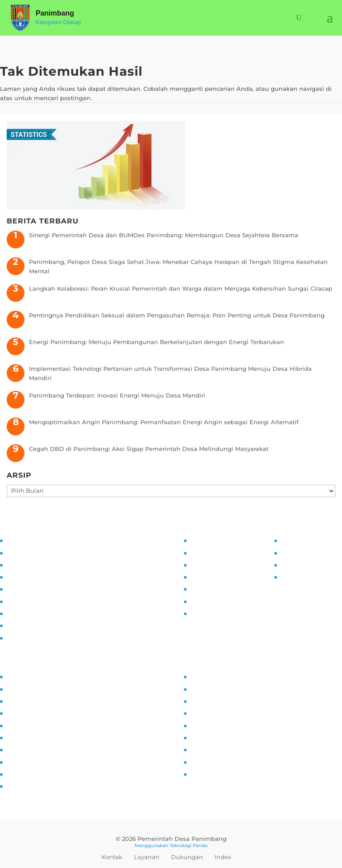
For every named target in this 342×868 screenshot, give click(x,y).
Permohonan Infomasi (224, 613)
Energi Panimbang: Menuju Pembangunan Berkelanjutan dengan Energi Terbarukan (157, 342)
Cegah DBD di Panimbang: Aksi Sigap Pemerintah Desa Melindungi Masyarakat (149, 449)
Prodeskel (295, 552)
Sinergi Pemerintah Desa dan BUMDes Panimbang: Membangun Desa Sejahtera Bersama (164, 235)
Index (223, 857)
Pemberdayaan (29, 713)
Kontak (112, 857)
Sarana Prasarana (216, 689)
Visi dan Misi (25, 564)
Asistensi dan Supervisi (41, 576)
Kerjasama (206, 749)
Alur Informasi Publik (222, 576)
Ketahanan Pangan (35, 774)
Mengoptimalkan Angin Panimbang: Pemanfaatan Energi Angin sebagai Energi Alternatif (164, 422)
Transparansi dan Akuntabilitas (53, 637)
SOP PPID (205, 564)
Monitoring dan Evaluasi (43, 613)
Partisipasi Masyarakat (39, 588)
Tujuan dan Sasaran (36, 552)
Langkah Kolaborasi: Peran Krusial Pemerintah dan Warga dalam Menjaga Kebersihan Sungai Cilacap (181, 288)
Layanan (147, 857)
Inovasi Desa (25, 701)
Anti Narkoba (26, 737)
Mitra (197, 725)
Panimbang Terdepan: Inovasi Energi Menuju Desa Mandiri (117, 395)
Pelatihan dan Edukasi (40, 601)
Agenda (202, 713)
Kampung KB (26, 689)
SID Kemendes (303, 576)
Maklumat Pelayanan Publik (232, 601)
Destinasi (204, 737)
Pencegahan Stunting (39, 762)
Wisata (201, 762)
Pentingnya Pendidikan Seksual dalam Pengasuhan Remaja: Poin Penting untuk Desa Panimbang (177, 315)
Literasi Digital (28, 725)
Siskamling (23, 749)
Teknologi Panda (189, 846)
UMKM (200, 701)
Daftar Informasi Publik (225, 588)
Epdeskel (294, 564)
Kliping (201, 774)
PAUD (15, 786)
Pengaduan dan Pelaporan (46, 625)
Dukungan (187, 857)
